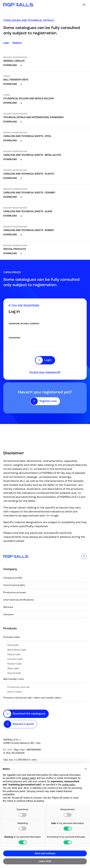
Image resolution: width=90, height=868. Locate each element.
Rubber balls (14, 664)
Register (17, 43)
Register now (48, 401)
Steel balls (13, 645)
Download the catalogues (29, 714)
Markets (8, 607)
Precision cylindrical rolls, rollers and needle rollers (32, 698)
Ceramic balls (15, 659)
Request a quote (23, 724)
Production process (15, 593)
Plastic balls (14, 655)
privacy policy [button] (29, 778)
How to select (15, 692)
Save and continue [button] (45, 853)
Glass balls (13, 669)
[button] (86, 769)
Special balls (14, 673)
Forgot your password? (45, 372)
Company (10, 569)
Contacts (9, 615)
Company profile (13, 578)
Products (10, 629)
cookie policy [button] (68, 785)
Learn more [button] (45, 861)
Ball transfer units (14, 679)
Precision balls (11, 637)
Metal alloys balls (17, 650)
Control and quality (14, 585)
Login (6, 43)
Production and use (18, 687)
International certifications (19, 600)
